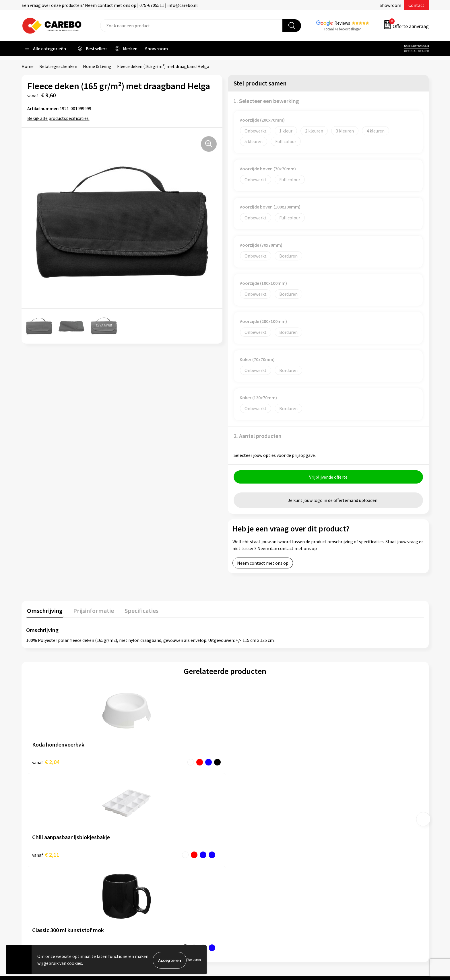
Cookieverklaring (148, 863)
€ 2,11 (145, 762)
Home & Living (97, 66)
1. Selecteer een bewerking (266, 101)
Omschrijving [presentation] (44, 611)
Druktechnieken (147, 880)
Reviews (342, 23)
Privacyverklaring (148, 872)
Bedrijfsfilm (244, 863)
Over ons (241, 828)
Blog (237, 837)
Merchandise (245, 854)
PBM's (339, 837)
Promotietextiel (349, 819)
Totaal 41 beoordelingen (343, 29)
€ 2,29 (245, 762)
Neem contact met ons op (263, 564)
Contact (416, 5)
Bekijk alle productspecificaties (60, 118)
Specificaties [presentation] (137, 611)
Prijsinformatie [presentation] (91, 611)
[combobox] (191, 26)
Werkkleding (346, 828)
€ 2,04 (46, 762)
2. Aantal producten (258, 436)
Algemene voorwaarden (154, 845)
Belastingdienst (147, 819)
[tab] (44, 612)
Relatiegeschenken (58, 66)
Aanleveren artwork (151, 828)
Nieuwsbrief (244, 872)
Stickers (341, 872)
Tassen (340, 863)
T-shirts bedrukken (251, 845)
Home (28, 66)
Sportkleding (346, 845)
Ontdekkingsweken (251, 819)
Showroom (390, 5)
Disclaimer (142, 889)
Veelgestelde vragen (151, 854)
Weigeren (194, 960)
